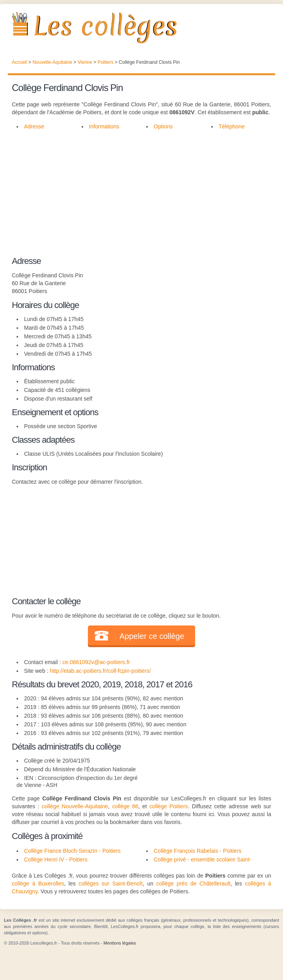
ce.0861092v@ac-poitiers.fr (96, 662)
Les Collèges (141, 28)
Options (163, 126)
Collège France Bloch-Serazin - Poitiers (72, 851)
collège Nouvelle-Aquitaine (75, 806)
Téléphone (232, 126)
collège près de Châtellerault (193, 883)
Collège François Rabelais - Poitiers (198, 851)
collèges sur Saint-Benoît (111, 883)
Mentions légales (120, 943)
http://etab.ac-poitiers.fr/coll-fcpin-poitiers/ (100, 671)
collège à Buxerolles (38, 883)
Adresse (34, 126)
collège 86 (125, 806)
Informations (104, 126)
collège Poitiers (168, 806)
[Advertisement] (138, 198)
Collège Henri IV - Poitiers (56, 859)
